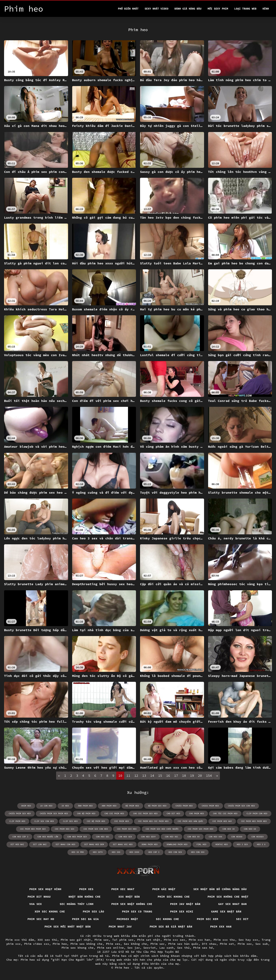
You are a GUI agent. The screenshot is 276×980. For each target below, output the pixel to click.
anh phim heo (109, 806)
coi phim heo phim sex (33, 829)
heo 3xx (116, 852)
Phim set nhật (149, 940)
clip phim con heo (257, 814)
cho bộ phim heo (86, 814)
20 (200, 776)
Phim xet (227, 944)
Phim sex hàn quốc (183, 944)
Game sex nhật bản (226, 911)
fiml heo (201, 844)
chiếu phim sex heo (20, 814)
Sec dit (242, 919)
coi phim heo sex (65, 829)
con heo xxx (215, 837)
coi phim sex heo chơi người (162, 829)
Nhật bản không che (85, 897)
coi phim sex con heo (96, 829)
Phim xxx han (221, 927)
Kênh (266, 9)
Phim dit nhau (39, 897)
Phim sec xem (208, 919)
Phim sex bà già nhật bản (171, 927)
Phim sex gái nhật (76, 940)
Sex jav (134, 948)
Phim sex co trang (137, 911)
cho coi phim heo (114, 814)
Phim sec (158, 944)
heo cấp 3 (154, 852)
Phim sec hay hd (41, 919)
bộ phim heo (132, 806)
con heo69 (237, 837)
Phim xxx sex (174, 940)
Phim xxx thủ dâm (20, 940)
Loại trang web (245, 9)
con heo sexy (148, 837)
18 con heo (46, 806)
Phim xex (245, 944)
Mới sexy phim (218, 9)
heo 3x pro (78, 852)
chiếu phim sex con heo (241, 806)
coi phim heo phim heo (254, 821)
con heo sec (103, 837)
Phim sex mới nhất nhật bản (68, 927)
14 (152, 776)
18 (184, 776)
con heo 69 (250, 829)
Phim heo (60, 944)
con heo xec (172, 837)
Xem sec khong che (50, 911)
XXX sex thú (47, 940)
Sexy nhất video (157, 9)
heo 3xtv (98, 852)
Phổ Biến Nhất (128, 9)
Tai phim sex (123, 940)
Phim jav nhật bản (185, 904)
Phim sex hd (203, 948)
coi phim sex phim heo (201, 829)
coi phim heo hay (222, 821)
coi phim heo (122, 821)
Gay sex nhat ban (233, 904)
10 (120, 776)
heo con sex (175, 852)
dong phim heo (150, 844)
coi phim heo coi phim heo (153, 821)
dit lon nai (40, 844)
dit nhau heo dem (94, 844)
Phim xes (86, 889)
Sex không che (135, 944)
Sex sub (262, 944)
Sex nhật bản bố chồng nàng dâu (220, 889)
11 (128, 776)
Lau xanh (166, 948)
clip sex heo (70, 821)
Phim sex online (110, 948)
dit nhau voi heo (123, 844)
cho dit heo (173, 814)
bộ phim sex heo (157, 806)
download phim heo (177, 844)
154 (209, 776)
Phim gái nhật (164, 889)
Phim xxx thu (224, 940)
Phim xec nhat (123, 889)
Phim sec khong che (174, 897)
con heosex (258, 837)
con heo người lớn (48, 837)
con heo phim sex (77, 837)
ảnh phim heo (85, 806)
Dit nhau (209, 944)
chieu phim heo (210, 806)
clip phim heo (17, 821)
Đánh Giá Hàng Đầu (188, 9)
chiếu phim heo (184, 806)
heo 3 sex (242, 844)
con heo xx (193, 837)
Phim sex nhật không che (132, 904)
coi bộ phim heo (96, 821)
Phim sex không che (87, 944)
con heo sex (125, 837)
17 (176, 776)
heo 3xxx (134, 852)
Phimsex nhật (127, 919)
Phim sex (102, 940)
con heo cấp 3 (20, 837)
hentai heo (222, 844)
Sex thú (183, 948)
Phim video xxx (37, 944)
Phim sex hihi (182, 911)
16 (168, 776)
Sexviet (149, 948)
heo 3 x (261, 844)
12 (136, 776)
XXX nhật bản (129, 897)
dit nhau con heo (65, 844)
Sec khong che (167, 919)
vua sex (35, 904)
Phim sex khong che (78, 948)
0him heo (26, 806)
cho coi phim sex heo (145, 814)
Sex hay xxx (248, 940)
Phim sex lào (93, 911)
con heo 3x (229, 829)
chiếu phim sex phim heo (54, 814)
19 (192, 776)
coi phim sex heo (127, 829)
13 (144, 776)
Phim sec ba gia (85, 919)
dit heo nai (17, 844)
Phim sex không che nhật (228, 897)
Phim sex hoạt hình (45, 889)
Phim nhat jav (120, 927)
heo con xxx (198, 852)
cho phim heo (197, 814)
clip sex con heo (44, 821)
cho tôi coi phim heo (225, 814)
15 (160, 776)
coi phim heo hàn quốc (190, 821)
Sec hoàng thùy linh (77, 904)
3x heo (65, 806)
